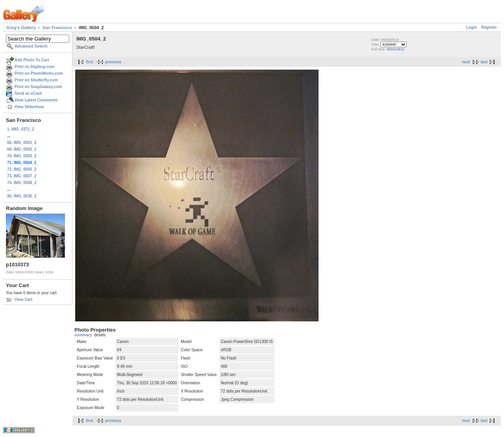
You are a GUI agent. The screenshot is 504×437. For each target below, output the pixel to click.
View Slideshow (29, 107)
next (466, 62)
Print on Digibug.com (34, 67)
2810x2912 (396, 49)
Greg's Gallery (21, 28)
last (484, 62)
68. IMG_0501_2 (22, 143)
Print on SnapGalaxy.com (38, 87)
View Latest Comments (36, 100)
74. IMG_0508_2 (22, 183)
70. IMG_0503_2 (22, 156)
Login (472, 27)
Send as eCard (28, 93)
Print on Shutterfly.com (36, 80)
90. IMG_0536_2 (22, 196)
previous (113, 62)
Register (489, 27)
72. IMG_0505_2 (22, 169)
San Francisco (57, 28)
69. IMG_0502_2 (22, 149)
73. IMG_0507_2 (22, 176)
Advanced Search (31, 46)
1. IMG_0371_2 (21, 129)
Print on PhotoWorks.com (39, 73)
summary (83, 335)
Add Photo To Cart (32, 60)
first (90, 62)
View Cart (23, 300)
